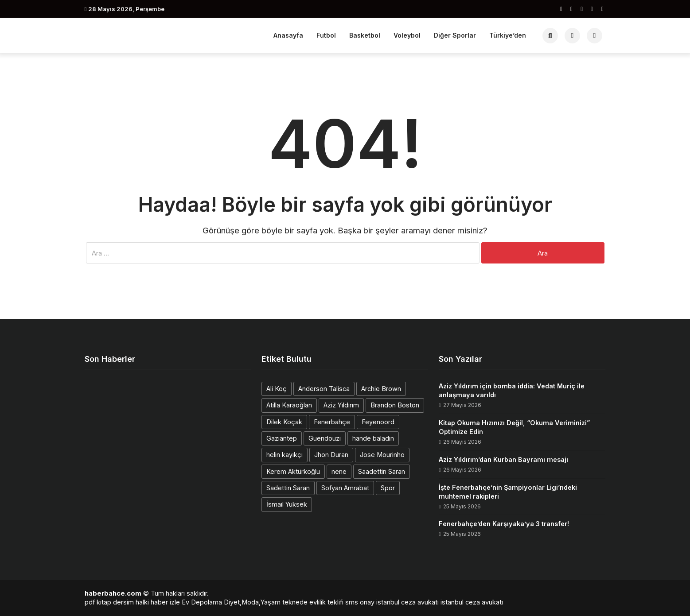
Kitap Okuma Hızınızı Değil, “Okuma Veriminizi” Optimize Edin (514, 427)
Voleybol (407, 35)
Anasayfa (288, 35)
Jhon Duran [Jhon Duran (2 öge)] (331, 455)
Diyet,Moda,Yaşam (252, 602)
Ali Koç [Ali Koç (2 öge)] (277, 389)
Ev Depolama (202, 602)
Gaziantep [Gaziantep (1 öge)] (282, 438)
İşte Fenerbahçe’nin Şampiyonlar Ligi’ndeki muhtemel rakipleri (508, 492)
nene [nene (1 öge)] (339, 471)
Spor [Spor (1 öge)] (388, 488)
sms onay (360, 602)
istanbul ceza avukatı (407, 602)
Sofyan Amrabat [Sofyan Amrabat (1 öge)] (345, 488)
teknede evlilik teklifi (313, 602)
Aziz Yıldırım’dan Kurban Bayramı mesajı (503, 459)
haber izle (165, 602)
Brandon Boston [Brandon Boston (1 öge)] (395, 405)
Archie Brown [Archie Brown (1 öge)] (381, 389)
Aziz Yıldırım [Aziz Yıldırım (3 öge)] (341, 405)
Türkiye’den (508, 35)
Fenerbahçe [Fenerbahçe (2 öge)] (332, 422)
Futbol (326, 35)
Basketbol (365, 35)
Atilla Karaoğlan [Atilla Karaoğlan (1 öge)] (289, 405)
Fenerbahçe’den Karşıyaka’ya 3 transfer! (504, 524)
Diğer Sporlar (455, 35)
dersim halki (131, 602)
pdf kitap (98, 602)
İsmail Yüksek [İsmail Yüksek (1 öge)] (287, 504)
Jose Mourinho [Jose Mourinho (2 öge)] (382, 455)
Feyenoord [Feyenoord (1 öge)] (378, 422)
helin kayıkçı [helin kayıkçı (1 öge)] (285, 455)
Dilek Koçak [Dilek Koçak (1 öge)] (284, 422)
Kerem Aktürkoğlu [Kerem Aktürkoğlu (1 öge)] (293, 471)
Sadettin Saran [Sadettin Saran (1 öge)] (288, 488)
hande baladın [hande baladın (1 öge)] (373, 438)
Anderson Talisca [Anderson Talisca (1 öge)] (324, 389)
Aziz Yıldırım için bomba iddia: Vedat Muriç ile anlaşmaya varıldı (512, 390)
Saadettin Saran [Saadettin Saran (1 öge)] (382, 471)
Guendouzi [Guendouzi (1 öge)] (325, 438)
